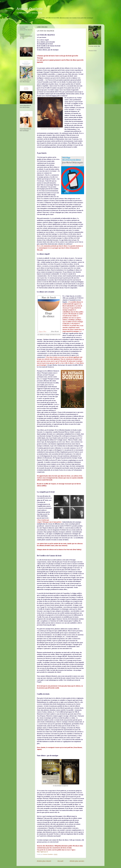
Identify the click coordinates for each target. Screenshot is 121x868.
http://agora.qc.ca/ (42, 852)
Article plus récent (44, 861)
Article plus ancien (77, 861)
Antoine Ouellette (30, 9)
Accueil (60, 861)
